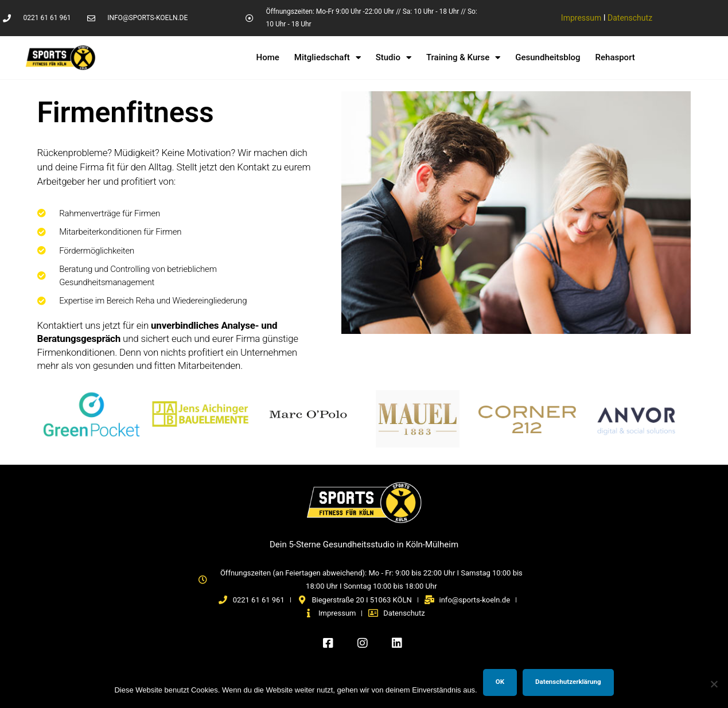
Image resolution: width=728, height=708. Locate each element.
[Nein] (714, 684)
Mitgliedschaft (328, 57)
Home (268, 57)
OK (500, 682)
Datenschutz (630, 18)
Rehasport (615, 57)
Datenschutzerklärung (568, 682)
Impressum (581, 18)
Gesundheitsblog (548, 57)
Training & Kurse (463, 57)
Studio (394, 57)
